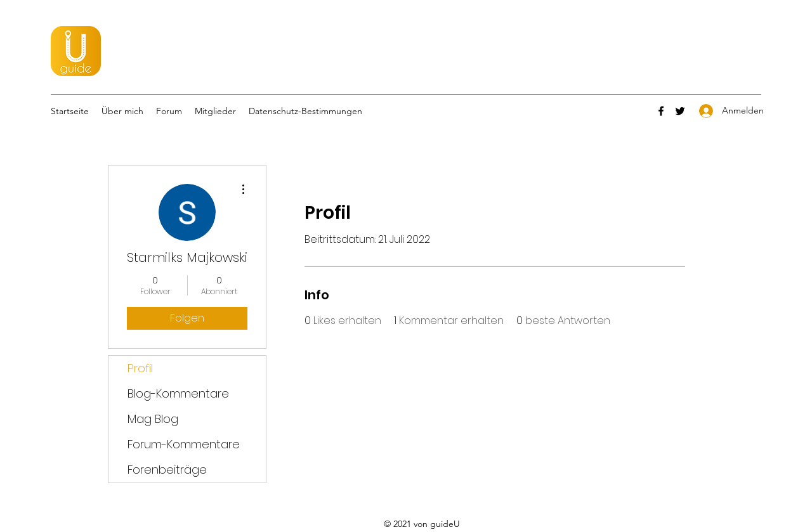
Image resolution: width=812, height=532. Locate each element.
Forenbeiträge (167, 470)
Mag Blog (153, 419)
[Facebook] (661, 111)
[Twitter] (680, 111)
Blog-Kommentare (178, 393)
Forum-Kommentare (184, 444)
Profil (140, 368)
